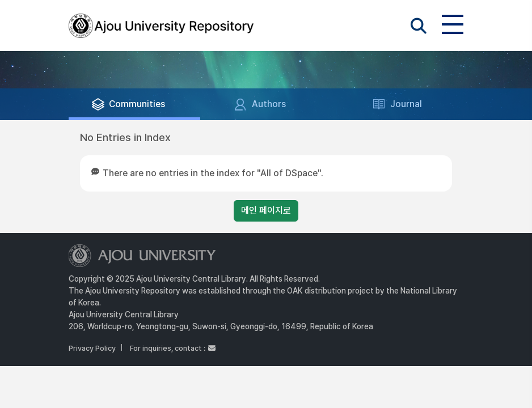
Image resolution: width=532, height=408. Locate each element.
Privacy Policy (92, 348)
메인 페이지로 (266, 211)
